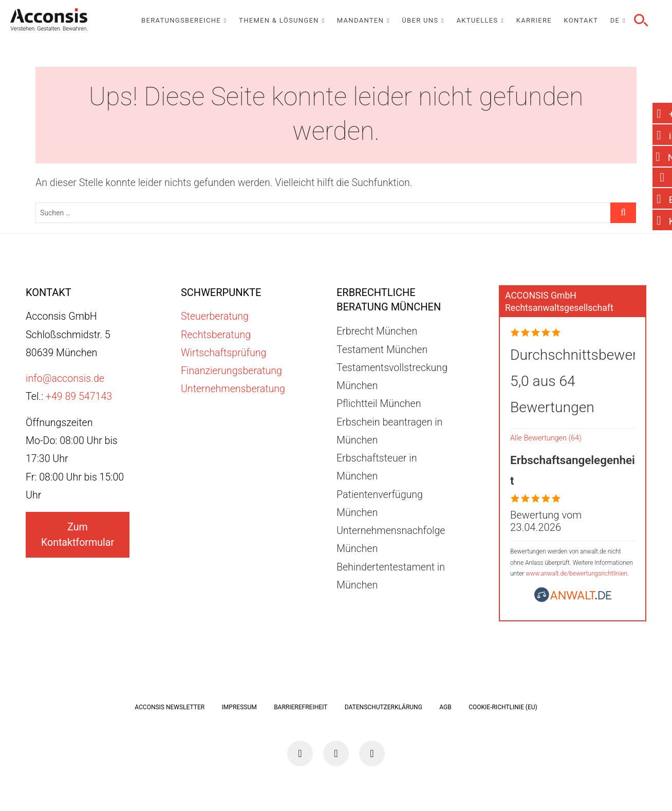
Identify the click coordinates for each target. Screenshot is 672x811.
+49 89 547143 (79, 397)
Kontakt (581, 20)
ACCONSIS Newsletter (170, 707)
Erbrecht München (377, 331)
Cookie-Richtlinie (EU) (503, 707)
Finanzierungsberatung (231, 371)
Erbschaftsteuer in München (377, 467)
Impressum (239, 707)
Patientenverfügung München (380, 504)
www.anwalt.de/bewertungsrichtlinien (576, 574)
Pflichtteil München (379, 404)
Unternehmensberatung (233, 389)
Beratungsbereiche (181, 20)
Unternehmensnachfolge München (391, 540)
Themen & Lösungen (279, 20)
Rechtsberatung (216, 335)
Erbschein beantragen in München (389, 431)
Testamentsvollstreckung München (392, 377)
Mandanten (360, 20)
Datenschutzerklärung (384, 707)
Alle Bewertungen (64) (546, 438)
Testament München (382, 350)
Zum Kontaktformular (78, 534)
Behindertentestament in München (391, 576)
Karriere (534, 20)
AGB (445, 707)
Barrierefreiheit (301, 707)
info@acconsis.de (65, 379)
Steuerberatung (215, 316)
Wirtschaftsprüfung (223, 353)
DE (615, 20)
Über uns (420, 20)
